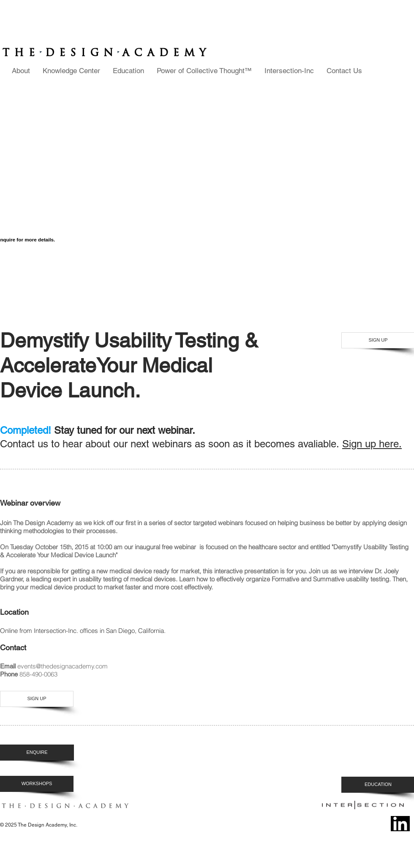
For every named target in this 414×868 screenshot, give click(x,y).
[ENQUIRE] (37, 753)
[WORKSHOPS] (37, 784)
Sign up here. (372, 444)
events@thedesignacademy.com (63, 666)
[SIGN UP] (37, 699)
